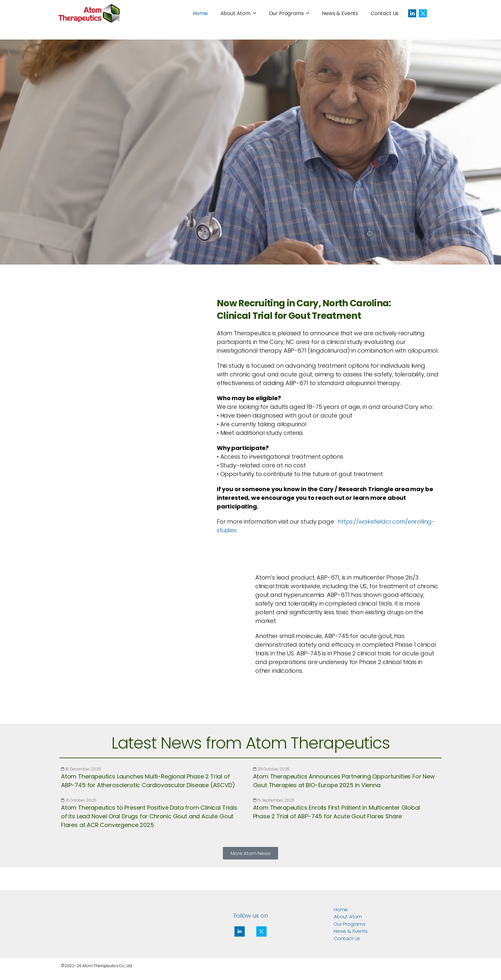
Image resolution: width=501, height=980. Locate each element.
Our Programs (286, 13)
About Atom (235, 13)
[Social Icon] (412, 13)
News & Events (340, 13)
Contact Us (385, 13)
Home (200, 13)
